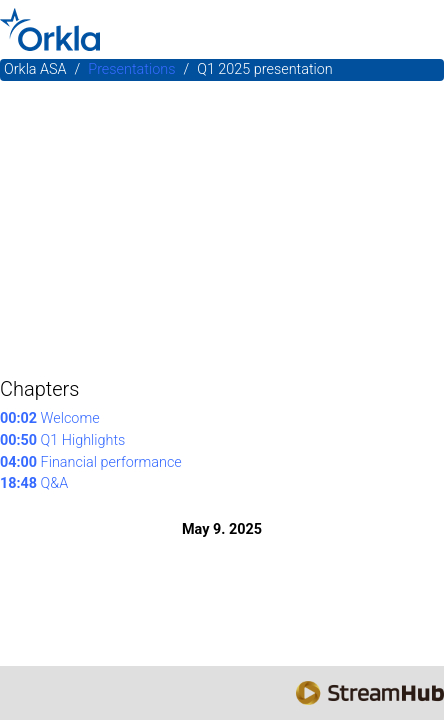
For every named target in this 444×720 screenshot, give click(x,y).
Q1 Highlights (62, 440)
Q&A (34, 483)
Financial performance (91, 462)
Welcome (50, 418)
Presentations (131, 69)
